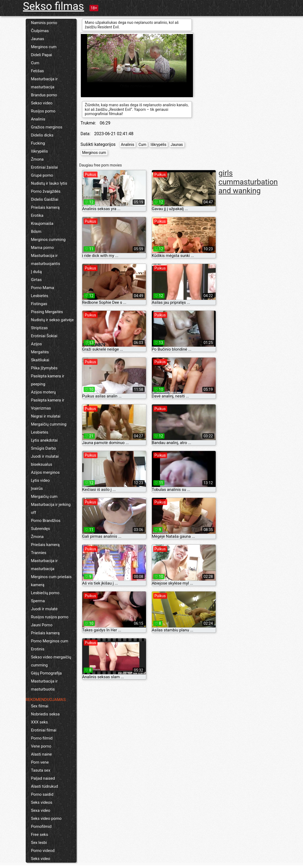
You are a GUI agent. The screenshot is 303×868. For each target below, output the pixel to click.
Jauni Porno (42, 625)
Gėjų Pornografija (46, 673)
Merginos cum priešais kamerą (51, 581)
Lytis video (40, 480)
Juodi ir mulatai (45, 456)
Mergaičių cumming (49, 424)
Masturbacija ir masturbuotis (44, 685)
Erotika (37, 215)
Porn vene (40, 762)
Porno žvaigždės (46, 191)
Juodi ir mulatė (44, 609)
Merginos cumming (48, 240)
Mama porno (42, 248)
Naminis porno (44, 23)
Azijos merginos (45, 472)
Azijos (37, 344)
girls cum (226, 177)
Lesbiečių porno (45, 593)
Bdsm (36, 232)
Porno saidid (42, 794)
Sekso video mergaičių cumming (51, 661)
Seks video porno (46, 818)
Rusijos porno (43, 111)
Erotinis (38, 649)
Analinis (38, 119)
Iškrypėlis (40, 151)
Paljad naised (43, 778)
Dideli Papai (42, 55)
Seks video (41, 859)
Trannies (39, 553)
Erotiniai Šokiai (44, 336)
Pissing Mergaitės (47, 312)
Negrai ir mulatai (46, 416)
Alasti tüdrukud (45, 786)
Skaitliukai (40, 360)
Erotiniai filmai (44, 730)
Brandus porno (44, 95)
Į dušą (36, 272)
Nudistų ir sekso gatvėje (53, 320)
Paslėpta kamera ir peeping (48, 380)
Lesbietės (40, 296)
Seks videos (42, 802)
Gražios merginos (47, 127)
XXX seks (40, 722)
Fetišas (38, 71)
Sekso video (42, 103)
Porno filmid (42, 738)
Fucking (38, 143)
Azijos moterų (44, 392)
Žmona (37, 159)
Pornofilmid (41, 827)
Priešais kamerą (45, 207)
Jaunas (38, 39)
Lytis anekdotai (44, 440)
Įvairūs (37, 488)
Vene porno (41, 746)
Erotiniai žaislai (44, 167)
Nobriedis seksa (45, 714)
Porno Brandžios (46, 521)
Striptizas (40, 328)
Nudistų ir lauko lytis (49, 183)
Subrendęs (41, 529)
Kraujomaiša (42, 223)
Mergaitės (40, 352)
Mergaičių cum (44, 496)
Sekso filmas (54, 6)
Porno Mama (43, 288)
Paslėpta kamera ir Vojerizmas (48, 404)
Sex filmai (40, 706)
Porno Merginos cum (50, 641)
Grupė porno (42, 175)
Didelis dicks (42, 135)
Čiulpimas (40, 31)
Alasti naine (42, 754)
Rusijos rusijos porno (50, 617)
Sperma (38, 601)
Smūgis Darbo (44, 448)
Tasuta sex (41, 770)
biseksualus (42, 464)
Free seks (40, 835)
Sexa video (41, 810)
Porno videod (43, 851)
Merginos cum (44, 47)
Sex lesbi (39, 843)
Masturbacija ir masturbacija (44, 83)
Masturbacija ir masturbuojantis (46, 260)
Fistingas (39, 304)
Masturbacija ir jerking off (51, 509)
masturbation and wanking (248, 186)
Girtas (36, 280)
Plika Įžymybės (44, 368)
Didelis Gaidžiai (45, 199)
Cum (35, 63)
